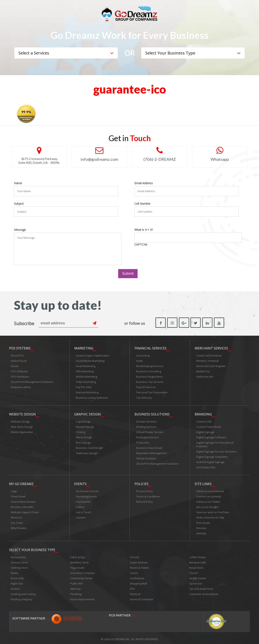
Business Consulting (149, 371)
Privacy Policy (144, 490)
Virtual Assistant (146, 457)
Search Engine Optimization (93, 355)
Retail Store (196, 565)
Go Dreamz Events (87, 490)
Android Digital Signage (210, 461)
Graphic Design (88, 413)
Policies (142, 482)
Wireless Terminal (207, 360)
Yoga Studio (77, 565)
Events (80, 482)
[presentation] (165, 255)
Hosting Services (146, 426)
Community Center (82, 576)
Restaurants (18, 555)
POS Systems (20, 348)
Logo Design (83, 420)
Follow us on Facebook (210, 490)
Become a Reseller (22, 505)
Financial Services (151, 348)
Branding (203, 413)
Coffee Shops (198, 555)
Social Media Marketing (90, 360)
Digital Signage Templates (212, 456)
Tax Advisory (144, 397)
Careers (81, 516)
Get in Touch (84, 511)
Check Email (18, 495)
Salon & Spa (78, 555)
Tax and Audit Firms (201, 587)
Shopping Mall (138, 581)
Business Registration (150, 376)
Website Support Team (25, 511)
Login (14, 490)
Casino (134, 571)
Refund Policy (145, 500)
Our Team (17, 521)
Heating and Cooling (23, 592)
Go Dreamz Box (206, 466)
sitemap (201, 532)
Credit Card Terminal (209, 355)
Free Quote (203, 521)
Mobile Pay (203, 371)
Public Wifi (76, 581)
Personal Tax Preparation (152, 392)
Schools (135, 555)
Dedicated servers (148, 436)
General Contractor (142, 597)
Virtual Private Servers (150, 431)
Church (194, 571)
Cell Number (142, 204)
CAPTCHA (141, 245)
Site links (203, 482)
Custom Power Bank (209, 426)
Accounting (143, 355)
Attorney (75, 587)
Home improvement (82, 597)
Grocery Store (19, 560)
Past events (83, 500)
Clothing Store (19, 565)
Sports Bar (196, 581)
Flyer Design (83, 442)
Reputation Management (151, 452)
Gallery (80, 505)
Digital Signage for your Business (217, 450)
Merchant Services (211, 348)
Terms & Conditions (148, 495)
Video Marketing (86, 381)
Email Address (144, 183)
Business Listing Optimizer (92, 397)
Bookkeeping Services (150, 366)
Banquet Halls (198, 560)
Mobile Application (22, 431)
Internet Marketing (87, 392)
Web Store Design (22, 426)
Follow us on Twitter (208, 500)
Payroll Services (146, 387)
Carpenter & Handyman (204, 592)
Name (18, 183)
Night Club (17, 581)
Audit (139, 360)
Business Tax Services (150, 381)
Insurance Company (83, 571)
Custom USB (204, 420)
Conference (137, 576)
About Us (16, 516)
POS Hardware (20, 376)
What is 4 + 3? (144, 230)
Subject (19, 204)
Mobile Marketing (87, 376)
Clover (15, 366)
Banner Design (85, 426)
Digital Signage (205, 431)
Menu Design (84, 436)
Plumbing (76, 592)
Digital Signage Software (211, 436)
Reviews (201, 526)
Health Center (198, 576)
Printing (81, 431)
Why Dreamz (19, 526)
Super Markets (139, 560)
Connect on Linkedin (209, 495)
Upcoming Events (86, 495)
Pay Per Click (84, 387)
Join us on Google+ (208, 505)
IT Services (143, 442)
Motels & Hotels (139, 565)
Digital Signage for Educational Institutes (215, 443)
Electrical (135, 592)
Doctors (15, 587)
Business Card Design (89, 447)
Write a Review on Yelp (210, 516)
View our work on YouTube (213, 511)
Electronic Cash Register (211, 366)
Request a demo (21, 387)
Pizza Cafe (17, 576)
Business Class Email (149, 447)
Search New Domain (23, 500)
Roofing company (21, 597)
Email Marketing (86, 366)
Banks (15, 571)
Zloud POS (17, 355)
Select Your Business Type (32, 548)
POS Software (19, 371)
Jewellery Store (79, 560)
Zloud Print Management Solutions (32, 381)
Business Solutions (152, 413)
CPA (132, 587)
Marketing (84, 348)
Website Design (22, 413)
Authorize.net (205, 376)
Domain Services (146, 420)
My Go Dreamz (21, 482)
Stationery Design (87, 452)
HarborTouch (19, 360)
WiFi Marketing (85, 371)
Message (20, 230)
